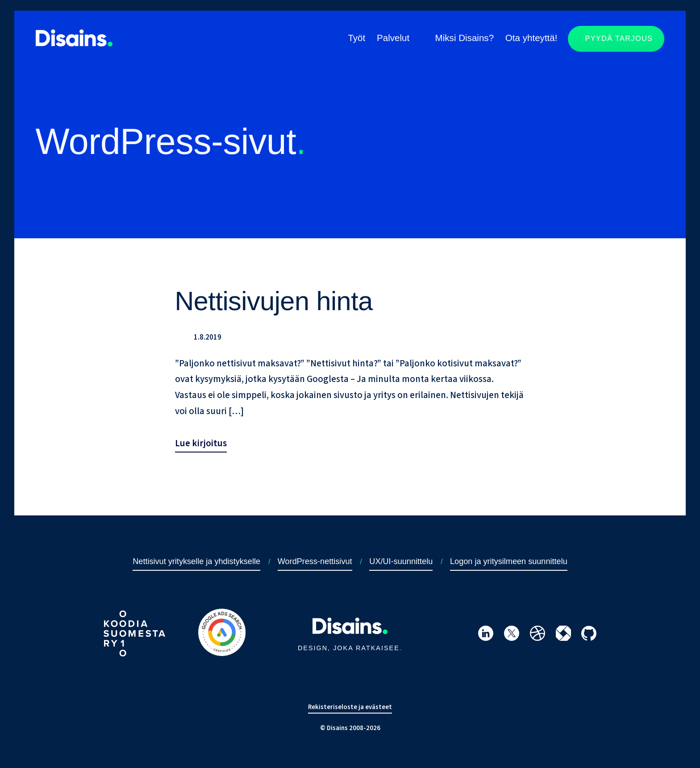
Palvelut (393, 38)
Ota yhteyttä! (531, 38)
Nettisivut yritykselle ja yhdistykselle (196, 561)
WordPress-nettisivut (315, 561)
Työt (356, 38)
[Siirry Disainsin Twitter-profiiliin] (512, 635)
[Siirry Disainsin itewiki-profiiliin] (563, 635)
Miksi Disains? (465, 38)
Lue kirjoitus (201, 443)
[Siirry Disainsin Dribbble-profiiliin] (537, 635)
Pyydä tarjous (619, 39)
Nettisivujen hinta (274, 301)
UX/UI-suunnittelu (401, 561)
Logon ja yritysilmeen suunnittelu (509, 561)
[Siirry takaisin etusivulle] (74, 44)
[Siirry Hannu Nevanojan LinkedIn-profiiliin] (486, 635)
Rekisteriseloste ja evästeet (350, 707)
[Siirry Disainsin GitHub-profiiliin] (589, 635)
